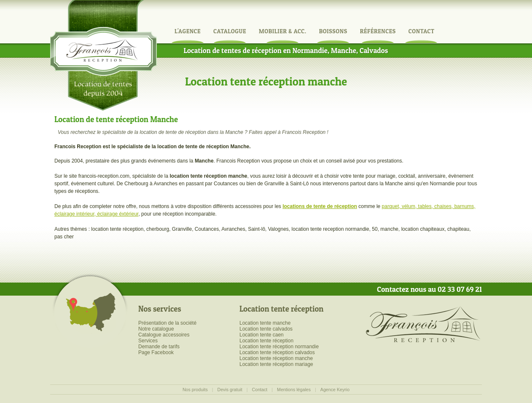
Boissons (333, 31)
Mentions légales (294, 390)
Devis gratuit (230, 390)
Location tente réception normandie (279, 347)
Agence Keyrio (335, 390)
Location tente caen (262, 335)
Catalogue (230, 31)
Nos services (160, 309)
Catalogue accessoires (164, 335)
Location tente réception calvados (277, 352)
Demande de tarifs (159, 347)
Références (378, 31)
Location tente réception (281, 309)
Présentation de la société (167, 323)
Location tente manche (265, 323)
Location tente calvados (266, 329)
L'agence (188, 31)
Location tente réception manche (276, 358)
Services (148, 341)
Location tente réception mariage (276, 364)
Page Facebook (156, 352)
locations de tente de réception (320, 206)
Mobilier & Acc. (283, 31)
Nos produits (195, 390)
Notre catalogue (156, 329)
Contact (422, 31)
